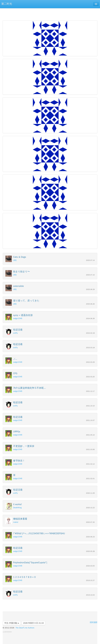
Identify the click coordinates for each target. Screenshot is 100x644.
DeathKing (17, 508)
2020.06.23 (90, 537)
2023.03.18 (90, 348)
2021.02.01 (90, 479)
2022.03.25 (90, 377)
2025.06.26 (90, 304)
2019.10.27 (90, 580)
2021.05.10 (90, 435)
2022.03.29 (90, 362)
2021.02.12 (90, 464)
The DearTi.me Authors (25, 628)
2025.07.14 (90, 260)
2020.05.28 (90, 551)
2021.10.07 (90, 420)
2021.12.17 (90, 391)
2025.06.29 (90, 289)
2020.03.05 (90, 566)
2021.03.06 (90, 450)
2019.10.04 (90, 595)
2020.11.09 (90, 493)
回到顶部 (94, 622)
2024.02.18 (90, 333)
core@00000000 (7, 632)
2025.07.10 (90, 275)
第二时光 (7, 4)
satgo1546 (18, 318)
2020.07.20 (90, 522)
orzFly (15, 333)
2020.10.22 (90, 508)
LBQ (15, 260)
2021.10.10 (90, 406)
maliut (16, 522)
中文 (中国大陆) (12, 623)
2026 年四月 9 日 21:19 (33, 623)
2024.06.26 (90, 319)
